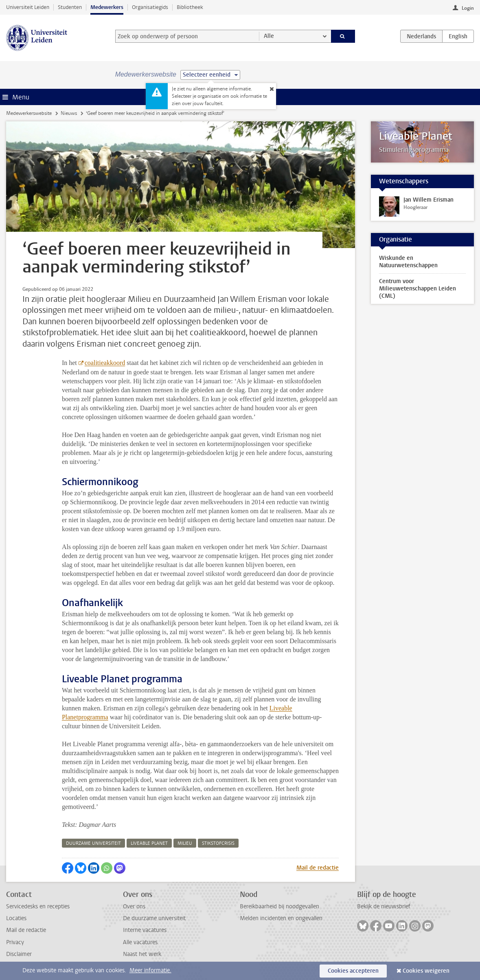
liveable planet (149, 843)
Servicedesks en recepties (38, 906)
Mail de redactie (318, 868)
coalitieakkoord (105, 363)
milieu (185, 843)
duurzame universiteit (93, 843)
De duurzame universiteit (154, 918)
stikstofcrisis (218, 843)
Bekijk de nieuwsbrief (384, 906)
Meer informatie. (150, 970)
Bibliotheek (190, 7)
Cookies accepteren (353, 971)
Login (468, 8)
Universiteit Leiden (28, 7)
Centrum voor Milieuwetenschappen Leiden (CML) (418, 289)
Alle (269, 36)
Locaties (16, 918)
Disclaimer (19, 954)
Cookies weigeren (426, 971)
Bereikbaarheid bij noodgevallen (279, 906)
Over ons (134, 906)
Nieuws (69, 113)
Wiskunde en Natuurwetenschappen (408, 262)
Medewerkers (107, 7)
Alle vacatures (140, 942)
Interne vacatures (145, 930)
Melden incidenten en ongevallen (281, 918)
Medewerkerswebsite (29, 113)
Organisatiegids (150, 7)
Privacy (15, 942)
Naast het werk (142, 954)
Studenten (70, 7)
